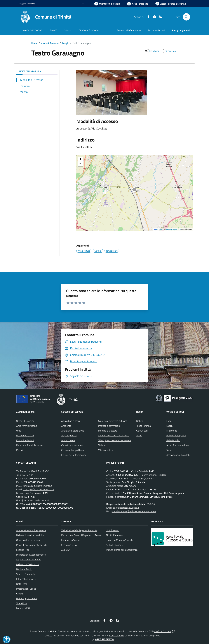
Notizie (140, 421)
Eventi (170, 421)
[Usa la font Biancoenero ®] (107, 4)
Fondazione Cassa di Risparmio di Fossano (82, 535)
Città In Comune (163, 631)
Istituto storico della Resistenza (122, 550)
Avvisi (139, 435)
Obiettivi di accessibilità (28, 540)
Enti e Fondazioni (25, 440)
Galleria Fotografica (176, 435)
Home (34, 43)
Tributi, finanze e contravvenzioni (115, 440)
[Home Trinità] (45, 17)
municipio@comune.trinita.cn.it (39, 489)
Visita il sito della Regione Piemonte (79, 530)
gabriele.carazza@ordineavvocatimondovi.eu (133, 511)
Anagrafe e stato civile (73, 431)
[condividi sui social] (152, 51)
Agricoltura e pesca (71, 421)
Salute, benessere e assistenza (114, 435)
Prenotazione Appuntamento (31, 555)
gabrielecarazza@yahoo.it (126, 508)
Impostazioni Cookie (26, 589)
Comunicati (142, 431)
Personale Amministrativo (29, 445)
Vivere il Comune (50, 43)
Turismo (102, 445)
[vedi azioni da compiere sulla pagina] (169, 51)
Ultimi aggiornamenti (27, 598)
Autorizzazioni (68, 440)
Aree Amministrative (27, 426)
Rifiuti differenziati (115, 535)
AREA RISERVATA (103, 639)
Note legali (22, 584)
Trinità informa (144, 426)
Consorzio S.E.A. (69, 545)
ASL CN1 (66, 550)
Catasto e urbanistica (72, 445)
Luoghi (66, 43)
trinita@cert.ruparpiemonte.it (37, 486)
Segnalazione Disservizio (29, 559)
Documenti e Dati (25, 435)
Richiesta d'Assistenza (27, 564)
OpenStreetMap (173, 230)
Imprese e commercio (109, 426)
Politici (20, 450)
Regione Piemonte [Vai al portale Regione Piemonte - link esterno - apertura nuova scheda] (27, 4)
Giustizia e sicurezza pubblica (113, 421)
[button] (136, 190)
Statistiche (22, 603)
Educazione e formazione (74, 455)
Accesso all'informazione (129, 30)
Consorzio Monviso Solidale (119, 540)
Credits (20, 594)
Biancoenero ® (116, 635)
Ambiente (66, 426)
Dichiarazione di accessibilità (30, 535)
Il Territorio (172, 431)
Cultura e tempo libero (72, 450)
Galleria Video (173, 440)
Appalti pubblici (69, 435)
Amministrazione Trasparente (31, 530)
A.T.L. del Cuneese (115, 545)
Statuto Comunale (26, 574)
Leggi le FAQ (23, 550)
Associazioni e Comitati (178, 455)
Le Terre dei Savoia (71, 540)
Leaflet (158, 230)
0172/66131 (27, 475)
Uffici (19, 431)
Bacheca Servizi (24, 569)
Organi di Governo (25, 421)
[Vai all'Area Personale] (171, 4)
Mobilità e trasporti (108, 431)
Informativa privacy (26, 579)
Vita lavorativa (106, 450)
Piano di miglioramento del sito (32, 545)
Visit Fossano (112, 530)
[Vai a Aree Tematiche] (138, 4)
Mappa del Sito (24, 608)
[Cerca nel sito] (186, 17)
